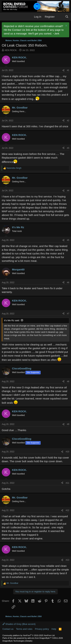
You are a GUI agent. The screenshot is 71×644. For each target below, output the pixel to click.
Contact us (8, 629)
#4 (68, 191)
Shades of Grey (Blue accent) (19, 624)
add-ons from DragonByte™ (39, 638)
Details (29, 641)
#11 (67, 483)
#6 (68, 283)
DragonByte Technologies (14, 641)
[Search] (67, 17)
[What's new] (60, 17)
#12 (67, 510)
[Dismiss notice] (66, 26)
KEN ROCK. (11, 50)
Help (54, 629)
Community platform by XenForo (29, 635)
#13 (67, 560)
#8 (68, 382)
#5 (68, 240)
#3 (68, 148)
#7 (68, 314)
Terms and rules (24, 629)
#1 (68, 70)
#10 (67, 452)
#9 (68, 424)
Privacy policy (42, 629)
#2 (68, 121)
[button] (5, 17)
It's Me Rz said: (12, 320)
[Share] (63, 70)
